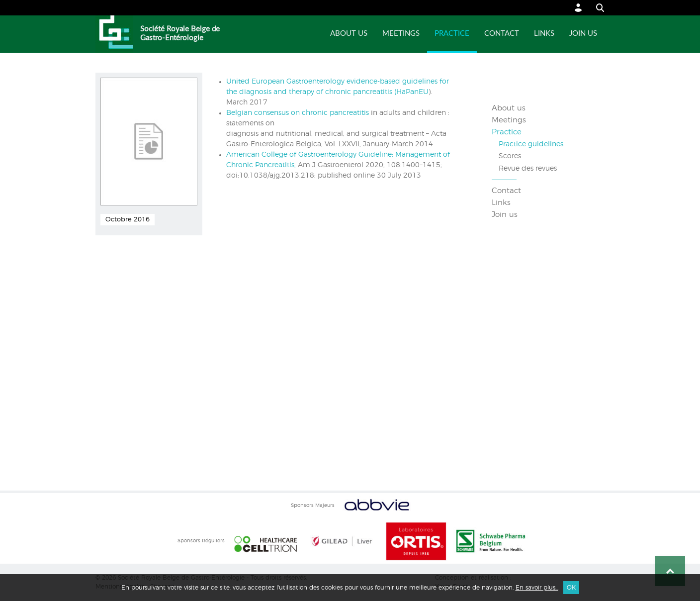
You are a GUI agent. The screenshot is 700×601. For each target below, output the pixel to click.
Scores (510, 156)
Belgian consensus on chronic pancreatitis (298, 113)
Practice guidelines (531, 144)
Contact (502, 34)
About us (349, 34)
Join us (583, 34)
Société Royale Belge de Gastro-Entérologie (180, 34)
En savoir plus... (537, 588)
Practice (452, 34)
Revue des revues (528, 169)
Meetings (401, 34)
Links (544, 34)
